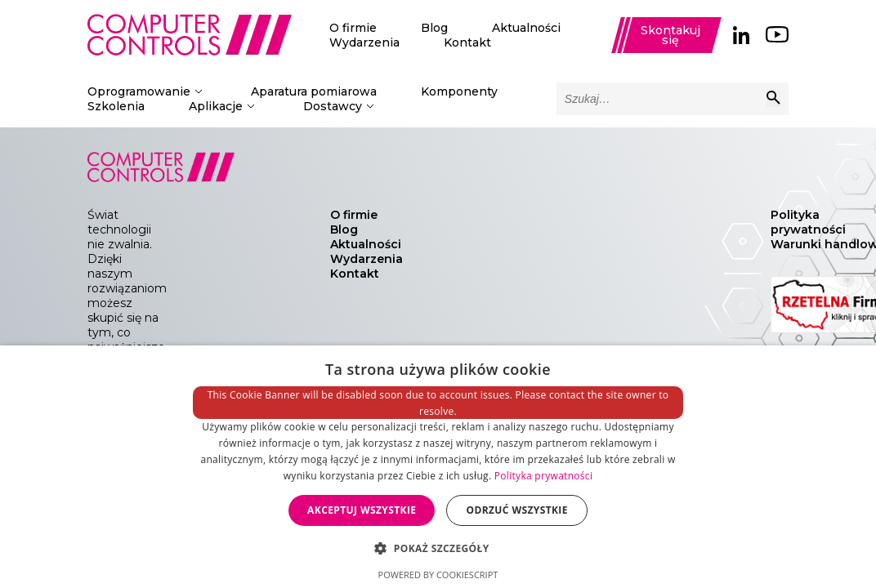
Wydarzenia (364, 42)
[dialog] (438, 467)
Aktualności (526, 28)
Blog (434, 28)
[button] (438, 548)
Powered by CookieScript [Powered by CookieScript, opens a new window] (438, 575)
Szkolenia (116, 106)
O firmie (353, 28)
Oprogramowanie (139, 91)
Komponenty (459, 91)
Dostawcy (333, 106)
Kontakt (467, 42)
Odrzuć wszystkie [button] (516, 510)
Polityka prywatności (808, 222)
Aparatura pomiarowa (314, 91)
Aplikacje (216, 106)
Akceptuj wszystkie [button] (362, 510)
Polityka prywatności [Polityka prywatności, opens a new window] (543, 476)
